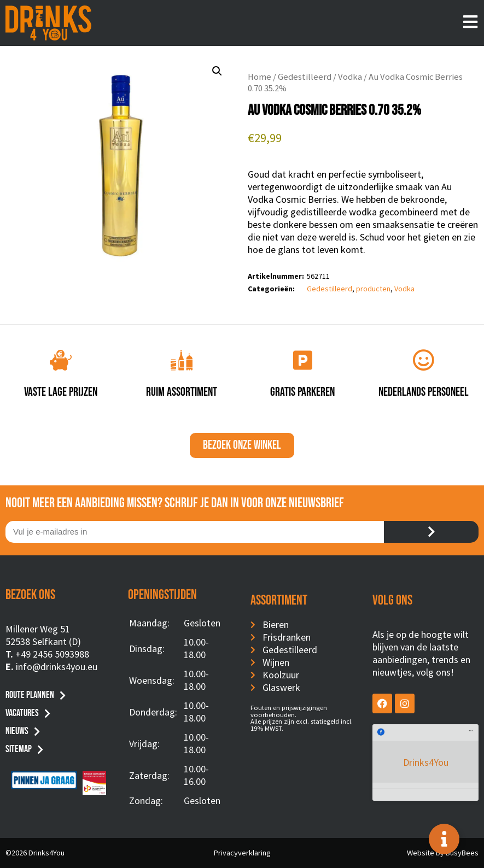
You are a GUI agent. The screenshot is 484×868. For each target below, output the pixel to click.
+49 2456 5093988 (52, 654)
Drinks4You (417, 740)
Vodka (350, 77)
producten (373, 289)
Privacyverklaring (242, 853)
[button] (217, 71)
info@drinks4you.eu (57, 667)
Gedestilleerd (305, 77)
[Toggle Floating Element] (444, 839)
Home (260, 77)
